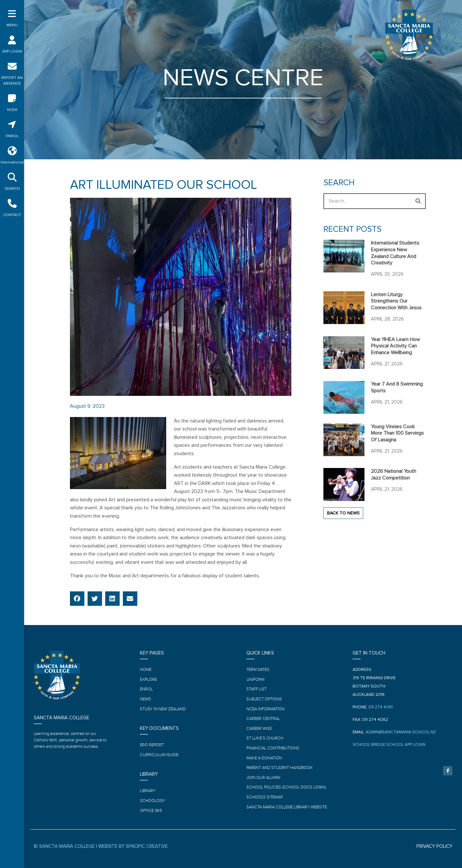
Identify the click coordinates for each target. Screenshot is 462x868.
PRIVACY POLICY (434, 846)
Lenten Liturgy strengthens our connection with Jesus (396, 301)
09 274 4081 (381, 707)
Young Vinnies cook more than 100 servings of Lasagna (397, 433)
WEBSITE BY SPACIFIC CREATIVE (133, 846)
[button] (77, 599)
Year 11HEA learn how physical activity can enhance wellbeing (395, 346)
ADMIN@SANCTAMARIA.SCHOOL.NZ (401, 732)
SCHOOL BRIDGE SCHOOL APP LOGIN (389, 745)
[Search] (418, 201)
